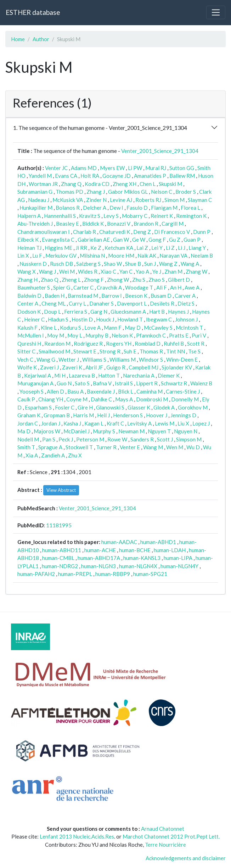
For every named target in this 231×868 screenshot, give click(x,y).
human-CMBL (58, 558)
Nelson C (162, 192)
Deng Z (142, 232)
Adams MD (84, 168)
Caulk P (26, 399)
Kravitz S (90, 216)
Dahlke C (101, 399)
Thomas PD (69, 192)
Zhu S (139, 280)
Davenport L (132, 303)
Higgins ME (58, 248)
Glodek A (164, 407)
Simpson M (189, 439)
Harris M (83, 415)
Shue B (133, 264)
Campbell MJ (143, 367)
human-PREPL (75, 574)
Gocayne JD (117, 176)
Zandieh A (53, 455)
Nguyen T (159, 431)
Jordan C (28, 423)
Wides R (88, 271)
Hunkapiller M (36, 208)
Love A (92, 328)
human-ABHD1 (158, 542)
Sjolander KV (177, 367)
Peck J (66, 439)
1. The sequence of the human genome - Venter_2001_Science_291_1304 (100, 128)
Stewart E (85, 351)
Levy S (111, 216)
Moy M (56, 335)
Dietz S (186, 303)
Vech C (25, 359)
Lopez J (201, 423)
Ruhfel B (174, 344)
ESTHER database (33, 12)
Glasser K (139, 407)
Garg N (99, 312)
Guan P (192, 240)
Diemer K (169, 375)
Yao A (142, 271)
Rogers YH (119, 344)
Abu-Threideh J (35, 224)
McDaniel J (77, 431)
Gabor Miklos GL (128, 192)
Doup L (52, 312)
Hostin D (82, 319)
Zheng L (71, 280)
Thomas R (151, 351)
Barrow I (112, 296)
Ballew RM (182, 176)
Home (18, 39)
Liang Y (197, 248)
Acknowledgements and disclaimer (186, 858)
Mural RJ (156, 168)
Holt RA (90, 176)
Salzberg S (88, 264)
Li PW (135, 168)
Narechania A (139, 375)
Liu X (183, 423)
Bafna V (102, 383)
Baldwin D (29, 296)
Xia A (32, 455)
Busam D (161, 296)
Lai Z (142, 248)
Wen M (175, 447)
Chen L (148, 184)
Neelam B (202, 256)
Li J (182, 248)
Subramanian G (35, 192)
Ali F (162, 287)
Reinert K (162, 216)
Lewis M (165, 423)
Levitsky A (139, 423)
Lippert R (147, 383)
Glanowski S (110, 407)
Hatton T (109, 375)
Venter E (130, 447)
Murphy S (104, 431)
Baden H (55, 296)
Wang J (47, 271)
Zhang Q (71, 184)
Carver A (185, 296)
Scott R (196, 344)
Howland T (130, 319)
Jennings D (183, 415)
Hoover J (157, 415)
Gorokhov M (193, 407)
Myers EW (112, 168)
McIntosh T (189, 328)
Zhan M (173, 271)
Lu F (37, 256)
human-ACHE (100, 550)
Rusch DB (61, 264)
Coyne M (77, 399)
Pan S (49, 439)
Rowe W (117, 439)
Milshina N (92, 256)
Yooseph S (32, 391)
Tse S (194, 351)
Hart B (157, 312)
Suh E (130, 351)
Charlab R (84, 232)
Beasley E (67, 224)
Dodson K (29, 312)
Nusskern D (33, 264)
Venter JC (56, 168)
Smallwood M (54, 351)
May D (133, 328)
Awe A (192, 287)
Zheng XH (125, 184)
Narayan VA (173, 256)
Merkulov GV (61, 256)
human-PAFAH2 (36, 574)
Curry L (77, 303)
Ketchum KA (119, 248)
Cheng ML (53, 303)
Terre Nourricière (165, 845)
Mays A (124, 399)
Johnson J (186, 319)
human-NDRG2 (60, 566)
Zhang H (27, 280)
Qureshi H (29, 344)
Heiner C (34, 319)
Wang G (46, 359)
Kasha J (72, 423)
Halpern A (29, 216)
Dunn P (202, 232)
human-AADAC (119, 542)
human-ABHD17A (99, 558)
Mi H (60, 375)
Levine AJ (121, 200)
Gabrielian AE (94, 240)
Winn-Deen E (182, 359)
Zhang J (96, 192)
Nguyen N (186, 431)
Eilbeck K (28, 240)
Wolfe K (27, 367)
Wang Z (168, 264)
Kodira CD (97, 184)
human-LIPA (178, 558)
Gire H (85, 407)
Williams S (94, 359)
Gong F (157, 240)
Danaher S (102, 303)
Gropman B (57, 415)
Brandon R (146, 224)
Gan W (121, 240)
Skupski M (170, 184)
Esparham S (38, 407)
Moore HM (121, 256)
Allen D (55, 391)
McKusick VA (68, 200)
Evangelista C (58, 240)
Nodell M (28, 439)
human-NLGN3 (98, 566)
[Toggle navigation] (216, 12)
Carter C (83, 287)
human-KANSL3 (142, 558)
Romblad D (148, 344)
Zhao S (157, 280)
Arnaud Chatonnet (163, 829)
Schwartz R (174, 383)
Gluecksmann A (128, 312)
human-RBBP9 (113, 574)
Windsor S (151, 359)
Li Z (170, 248)
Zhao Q (50, 280)
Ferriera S (76, 312)
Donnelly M (185, 399)
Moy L (75, 335)
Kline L (49, 328)
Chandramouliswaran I (44, 232)
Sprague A (50, 447)
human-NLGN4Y (179, 566)
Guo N (64, 383)
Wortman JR (43, 184)
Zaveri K (72, 367)
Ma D (24, 431)
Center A (28, 303)
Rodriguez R (88, 344)
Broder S (186, 192)
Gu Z (175, 240)
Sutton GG (182, 168)
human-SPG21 (150, 574)
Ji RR (81, 248)
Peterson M (90, 439)
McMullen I (31, 335)
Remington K (191, 216)
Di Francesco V (172, 232)
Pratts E (179, 335)
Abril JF (94, 367)
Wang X (27, 271)
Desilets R (162, 303)
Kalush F (27, 328)
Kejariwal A (38, 375)
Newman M (131, 431)
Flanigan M (164, 208)
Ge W (139, 240)
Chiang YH (51, 399)
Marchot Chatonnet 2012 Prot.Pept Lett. (171, 836)
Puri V (199, 335)
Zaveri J (49, 367)
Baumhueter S (34, 287)
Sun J (150, 264)
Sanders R (142, 439)
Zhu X (75, 455)
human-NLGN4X (138, 566)
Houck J (105, 319)
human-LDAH (170, 550)
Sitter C (26, 351)
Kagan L (94, 423)
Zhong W (118, 280)
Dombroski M (152, 399)
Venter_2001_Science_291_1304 (160, 151)
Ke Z (96, 248)
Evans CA (66, 176)
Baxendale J (101, 391)
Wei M (67, 271)
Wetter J (69, 359)
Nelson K (122, 335)
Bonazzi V (119, 224)
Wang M (153, 447)
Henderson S (128, 415)
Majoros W (47, 431)
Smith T (26, 447)
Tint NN (176, 351)
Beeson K (136, 296)
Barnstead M (83, 296)
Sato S (82, 383)
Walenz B (201, 383)
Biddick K (93, 224)
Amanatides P (150, 176)
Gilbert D (179, 280)
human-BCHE (135, 550)
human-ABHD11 (62, 550)
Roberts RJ (148, 200)
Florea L (190, 208)
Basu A (75, 391)
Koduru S (71, 328)
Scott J (165, 439)
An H (176, 287)
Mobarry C (135, 216)
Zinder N (96, 200)
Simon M (174, 200)
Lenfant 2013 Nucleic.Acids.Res (77, 836)
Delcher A (95, 208)
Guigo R (116, 367)
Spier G (62, 287)
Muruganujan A (35, 383)
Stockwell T (79, 447)
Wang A (190, 264)
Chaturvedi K (115, 232)
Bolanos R (68, 208)
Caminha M (150, 391)
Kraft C (115, 423)
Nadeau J (39, 200)
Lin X (23, 256)
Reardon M (57, 344)
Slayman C (200, 200)
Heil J (103, 415)
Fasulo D (137, 208)
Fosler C (65, 407)
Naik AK (147, 256)
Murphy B (97, 335)
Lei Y (157, 248)
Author (41, 39)
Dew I (116, 208)
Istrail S (124, 383)
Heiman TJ (29, 248)
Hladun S (58, 319)
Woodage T (139, 287)
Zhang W (196, 271)
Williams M (123, 359)
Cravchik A (109, 287)
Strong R (110, 351)
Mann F (113, 328)
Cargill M (173, 224)
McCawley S (158, 328)
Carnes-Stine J (183, 391)
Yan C (126, 271)
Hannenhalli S (60, 216)
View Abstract (61, 490)
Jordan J (51, 423)
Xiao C (108, 271)
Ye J (157, 271)
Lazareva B (82, 375)
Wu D (193, 447)
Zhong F (94, 280)
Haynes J (178, 312)
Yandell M (40, 176)
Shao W (113, 264)
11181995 (59, 525)
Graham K (29, 415)
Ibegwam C (159, 319)
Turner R (106, 447)
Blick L (126, 391)
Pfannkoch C (151, 335)
